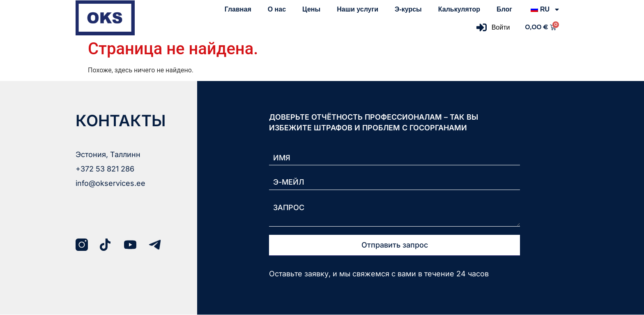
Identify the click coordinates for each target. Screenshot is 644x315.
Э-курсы (408, 9)
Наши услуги (358, 9)
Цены (311, 9)
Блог (504, 9)
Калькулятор (459, 9)
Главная (238, 9)
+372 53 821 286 (105, 169)
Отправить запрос (395, 245)
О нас (277, 9)
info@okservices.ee (110, 183)
